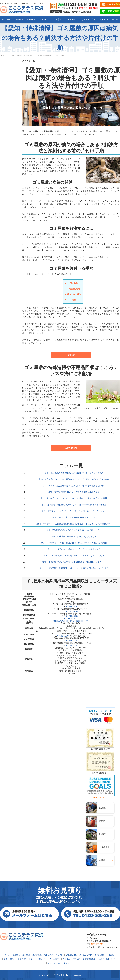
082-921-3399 (63, 636)
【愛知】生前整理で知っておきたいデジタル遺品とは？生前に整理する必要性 (73, 498)
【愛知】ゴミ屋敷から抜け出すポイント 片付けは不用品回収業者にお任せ (73, 562)
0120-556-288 (72, 611)
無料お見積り (100, 955)
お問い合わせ (71, 448)
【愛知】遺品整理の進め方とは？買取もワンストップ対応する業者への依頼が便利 (73, 479)
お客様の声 (44, 19)
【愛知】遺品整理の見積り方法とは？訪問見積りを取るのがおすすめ (73, 473)
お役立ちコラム (54, 963)
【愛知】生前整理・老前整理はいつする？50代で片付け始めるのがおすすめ (73, 505)
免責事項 (67, 959)
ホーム (6, 19)
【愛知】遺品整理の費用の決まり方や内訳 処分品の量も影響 (73, 492)
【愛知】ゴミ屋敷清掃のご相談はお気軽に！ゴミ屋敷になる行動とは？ (73, 556)
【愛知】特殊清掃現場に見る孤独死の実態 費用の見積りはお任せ (73, 530)
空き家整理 (37, 955)
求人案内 (76, 959)
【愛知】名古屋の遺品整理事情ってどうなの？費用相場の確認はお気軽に (73, 486)
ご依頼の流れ (72, 19)
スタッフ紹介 (9, 959)
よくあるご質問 (89, 19)
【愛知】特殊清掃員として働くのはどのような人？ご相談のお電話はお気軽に (73, 543)
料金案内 (58, 19)
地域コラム (68, 963)
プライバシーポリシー (27, 959)
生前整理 (31, 19)
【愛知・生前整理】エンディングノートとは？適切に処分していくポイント (73, 511)
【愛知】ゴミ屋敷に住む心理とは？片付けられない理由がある (73, 549)
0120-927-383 (72, 641)
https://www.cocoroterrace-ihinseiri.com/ (70, 621)
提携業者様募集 (89, 959)
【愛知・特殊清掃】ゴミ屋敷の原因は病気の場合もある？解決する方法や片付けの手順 (73, 524)
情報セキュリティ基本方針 (49, 959)
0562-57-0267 (72, 607)
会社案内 (104, 19)
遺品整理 (19, 19)
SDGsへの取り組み (100, 797)
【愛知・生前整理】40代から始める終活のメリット (73, 517)
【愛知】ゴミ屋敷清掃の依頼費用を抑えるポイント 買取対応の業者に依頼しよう (73, 568)
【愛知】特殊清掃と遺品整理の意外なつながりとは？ (73, 536)
